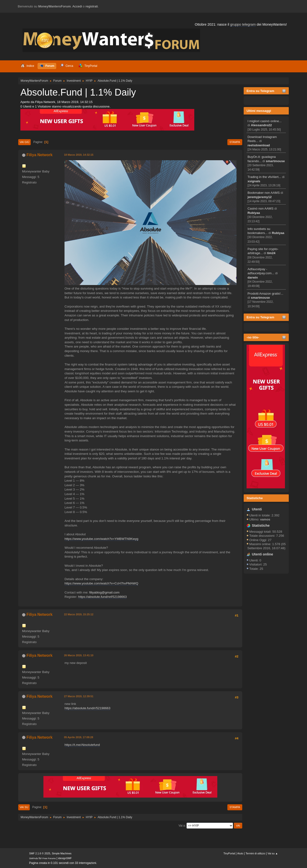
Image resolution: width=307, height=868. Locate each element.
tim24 (271, 253)
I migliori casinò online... (265, 121)
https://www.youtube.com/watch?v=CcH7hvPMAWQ (101, 583)
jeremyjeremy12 (260, 197)
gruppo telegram (243, 24)
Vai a (182, 826)
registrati (92, 6)
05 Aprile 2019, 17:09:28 (79, 737)
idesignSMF (65, 858)
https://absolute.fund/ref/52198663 (102, 597)
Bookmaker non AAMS (264, 193)
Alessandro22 (261, 125)
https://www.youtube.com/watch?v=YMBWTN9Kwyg (101, 539)
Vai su (24, 807)
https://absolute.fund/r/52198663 (87, 708)
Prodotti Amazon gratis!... (265, 294)
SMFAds (34, 858)
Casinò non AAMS (260, 208)
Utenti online (263, 554)
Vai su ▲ (273, 853)
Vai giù (24, 142)
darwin (253, 277)
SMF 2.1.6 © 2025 (40, 853)
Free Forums (49, 858)
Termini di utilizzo (255, 853)
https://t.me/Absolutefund (82, 745)
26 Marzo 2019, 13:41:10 (79, 655)
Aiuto (240, 853)
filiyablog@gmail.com (104, 592)
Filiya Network (39, 155)
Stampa (235, 142)
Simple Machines (62, 853)
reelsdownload (259, 145)
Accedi (77, 6)
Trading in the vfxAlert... (264, 177)
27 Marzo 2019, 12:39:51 (79, 696)
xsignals (254, 181)
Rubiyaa (254, 213)
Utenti (257, 509)
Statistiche (255, 498)
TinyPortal (229, 853)
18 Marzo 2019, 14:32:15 (79, 155)
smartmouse (275, 161)
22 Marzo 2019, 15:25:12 (79, 614)
